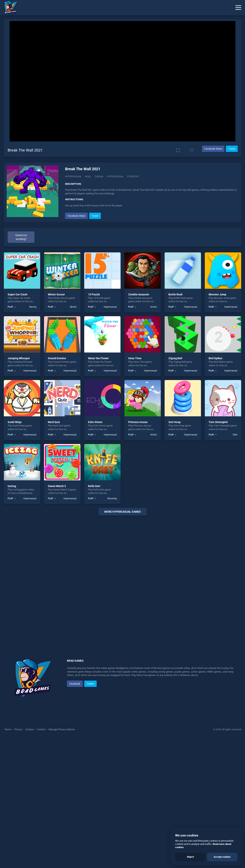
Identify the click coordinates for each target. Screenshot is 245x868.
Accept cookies (222, 857)
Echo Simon (95, 422)
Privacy (18, 729)
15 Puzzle (94, 294)
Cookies (30, 729)
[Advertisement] (122, 577)
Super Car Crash (18, 294)
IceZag (12, 486)
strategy (133, 176)
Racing (33, 307)
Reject (190, 857)
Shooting (112, 498)
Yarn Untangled (218, 422)
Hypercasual (73, 176)
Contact (41, 729)
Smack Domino (57, 358)
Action (154, 307)
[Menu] (238, 8)
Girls (235, 435)
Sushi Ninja (15, 422)
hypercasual (115, 176)
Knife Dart (94, 486)
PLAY (10, 307)
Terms (8, 729)
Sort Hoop (175, 422)
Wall (88, 176)
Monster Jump (217, 294)
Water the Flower (98, 358)
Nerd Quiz (54, 422)
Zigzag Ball (175, 358)
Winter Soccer (56, 294)
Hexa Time (135, 358)
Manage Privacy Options (61, 729)
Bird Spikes (216, 358)
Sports (73, 307)
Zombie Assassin (139, 294)
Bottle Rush (176, 294)
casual (99, 176)
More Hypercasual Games (123, 512)
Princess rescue (138, 422)
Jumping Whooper (19, 358)
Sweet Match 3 (57, 486)
